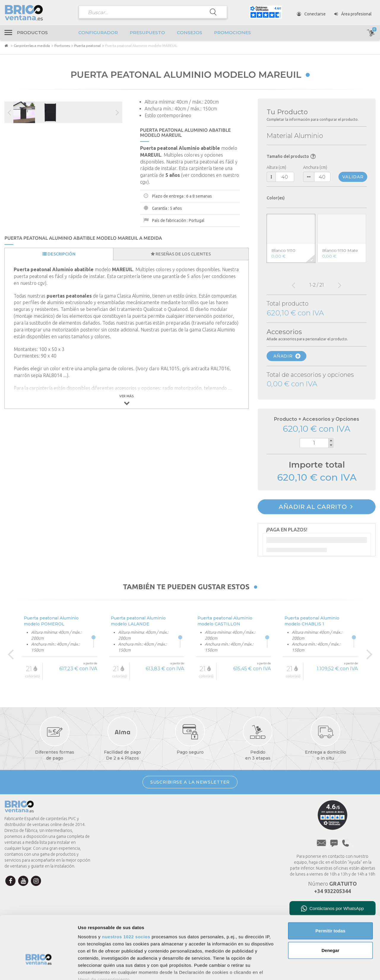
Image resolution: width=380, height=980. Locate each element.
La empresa (116, 806)
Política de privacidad (223, 814)
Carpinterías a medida (32, 46)
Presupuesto (147, 32)
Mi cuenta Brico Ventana (129, 841)
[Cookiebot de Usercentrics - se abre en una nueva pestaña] (38, 968)
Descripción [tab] (59, 254)
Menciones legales (221, 838)
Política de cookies (221, 822)
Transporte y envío (124, 829)
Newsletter (116, 865)
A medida (212, 861)
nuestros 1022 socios (126, 895)
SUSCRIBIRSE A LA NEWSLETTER (190, 782)
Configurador (98, 32)
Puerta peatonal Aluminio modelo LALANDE (138, 621)
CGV (207, 830)
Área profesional (353, 14)
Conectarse (311, 14)
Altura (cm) (276, 167)
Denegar (330, 909)
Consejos (190, 32)
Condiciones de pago (126, 818)
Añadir (287, 356)
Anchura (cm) (315, 167)
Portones (62, 46)
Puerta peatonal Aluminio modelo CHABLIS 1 (312, 621)
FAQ (207, 845)
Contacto (113, 853)
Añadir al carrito (316, 507)
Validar (353, 177)
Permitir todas (331, 889)
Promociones (232, 32)
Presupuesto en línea (223, 853)
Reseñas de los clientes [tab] (181, 254)
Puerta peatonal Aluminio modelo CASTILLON (225, 621)
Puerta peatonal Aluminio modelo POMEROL (51, 621)
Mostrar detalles (321, 968)
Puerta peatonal (87, 46)
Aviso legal (213, 807)
